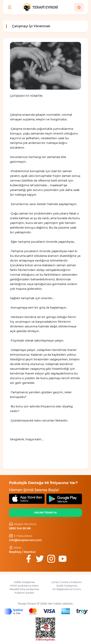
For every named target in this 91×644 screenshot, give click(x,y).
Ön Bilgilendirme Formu (67, 589)
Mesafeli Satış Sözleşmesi (24, 589)
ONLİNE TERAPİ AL (46, 513)
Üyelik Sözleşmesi (67, 586)
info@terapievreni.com (25, 540)
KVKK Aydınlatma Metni (24, 586)
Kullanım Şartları (24, 593)
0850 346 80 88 (20, 528)
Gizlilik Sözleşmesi (24, 582)
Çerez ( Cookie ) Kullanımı (67, 582)
